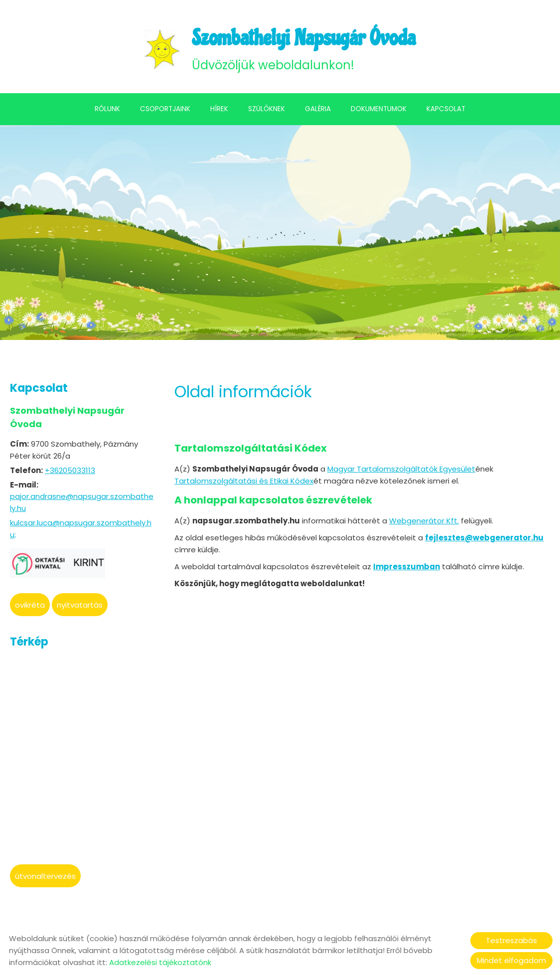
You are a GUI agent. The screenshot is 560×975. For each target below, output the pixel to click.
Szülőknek (267, 111)
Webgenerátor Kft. (424, 522)
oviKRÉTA (30, 607)
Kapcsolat (446, 111)
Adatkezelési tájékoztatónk (160, 962)
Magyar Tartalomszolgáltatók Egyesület (401, 470)
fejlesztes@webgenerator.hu (484, 539)
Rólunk (107, 111)
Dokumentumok (379, 111)
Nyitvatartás (80, 607)
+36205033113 (70, 472)
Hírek (219, 111)
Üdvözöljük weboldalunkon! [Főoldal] (304, 50)
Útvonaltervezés (45, 878)
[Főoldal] (157, 50)
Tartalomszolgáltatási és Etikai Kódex (244, 482)
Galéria (318, 111)
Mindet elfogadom (511, 960)
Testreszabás (511, 940)
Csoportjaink (165, 111)
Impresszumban (407, 568)
